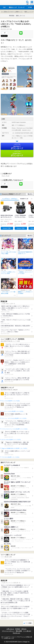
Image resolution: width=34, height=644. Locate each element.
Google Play (17, 154)
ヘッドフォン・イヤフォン (10, 199)
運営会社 (24, 629)
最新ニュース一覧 (29, 12)
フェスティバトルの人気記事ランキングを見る (13, 411)
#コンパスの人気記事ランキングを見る (11, 401)
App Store (17, 146)
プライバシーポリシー (8, 631)
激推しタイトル (20, 16)
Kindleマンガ (24, 199)
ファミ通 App (7, 3)
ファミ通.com (27, 631)
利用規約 (18, 629)
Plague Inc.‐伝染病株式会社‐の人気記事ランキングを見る (14, 448)
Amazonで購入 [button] (7, 228)
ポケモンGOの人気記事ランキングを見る (11, 440)
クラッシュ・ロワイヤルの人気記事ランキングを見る (14, 418)
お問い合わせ (10, 629)
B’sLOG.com (16, 633)
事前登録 (12, 16)
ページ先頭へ (29, 623)
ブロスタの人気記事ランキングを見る (11, 457)
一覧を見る (30, 194)
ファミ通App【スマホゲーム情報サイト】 (12, 12)
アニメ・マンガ (5, 176)
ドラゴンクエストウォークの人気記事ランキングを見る (15, 429)
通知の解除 (19, 631)
